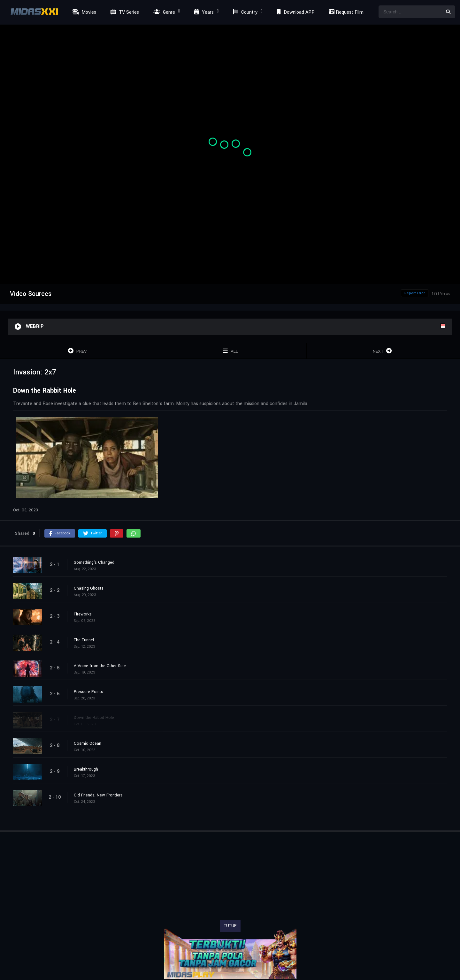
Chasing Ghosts (89, 588)
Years (203, 12)
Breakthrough (86, 769)
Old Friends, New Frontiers (98, 795)
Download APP (295, 12)
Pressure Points (88, 692)
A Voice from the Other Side (100, 666)
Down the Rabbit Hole (94, 718)
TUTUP (230, 926)
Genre (163, 12)
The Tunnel (84, 640)
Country (244, 12)
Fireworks (83, 614)
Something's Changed (94, 562)
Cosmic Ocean (88, 743)
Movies (84, 12)
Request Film (345, 12)
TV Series (124, 12)
